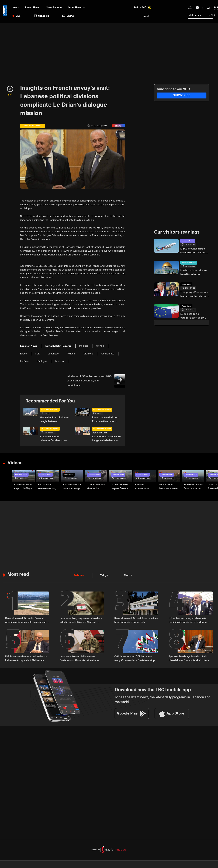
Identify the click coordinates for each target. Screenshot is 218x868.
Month (127, 575)
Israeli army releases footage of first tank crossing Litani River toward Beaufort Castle (48, 487)
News (16, 8)
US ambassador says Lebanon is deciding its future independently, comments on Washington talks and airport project (189, 620)
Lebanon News (188, 241)
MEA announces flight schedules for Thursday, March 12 (194, 251)
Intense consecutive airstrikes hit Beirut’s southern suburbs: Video (145, 487)
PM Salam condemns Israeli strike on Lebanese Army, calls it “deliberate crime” (26, 658)
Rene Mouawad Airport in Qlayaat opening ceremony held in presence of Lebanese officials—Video (24, 487)
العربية (146, 16)
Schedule (41, 16)
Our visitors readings (177, 232)
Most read (18, 574)
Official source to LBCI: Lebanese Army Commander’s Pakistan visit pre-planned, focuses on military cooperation (136, 658)
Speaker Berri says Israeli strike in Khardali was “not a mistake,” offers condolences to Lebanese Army (189, 658)
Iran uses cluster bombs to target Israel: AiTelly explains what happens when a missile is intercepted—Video (72, 487)
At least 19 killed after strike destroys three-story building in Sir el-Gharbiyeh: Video (96, 487)
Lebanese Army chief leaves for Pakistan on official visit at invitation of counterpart (81, 658)
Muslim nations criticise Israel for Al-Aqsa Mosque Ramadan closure (193, 273)
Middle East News (189, 262)
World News (186, 284)
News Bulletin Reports (50, 410)
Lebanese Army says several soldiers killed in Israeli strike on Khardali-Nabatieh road (81, 620)
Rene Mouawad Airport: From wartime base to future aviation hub (106, 420)
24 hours (79, 575)
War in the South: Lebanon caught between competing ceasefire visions (54, 420)
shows (68, 16)
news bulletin (54, 8)
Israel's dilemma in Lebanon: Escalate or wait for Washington (54, 439)
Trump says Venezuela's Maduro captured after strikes (194, 294)
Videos (15, 463)
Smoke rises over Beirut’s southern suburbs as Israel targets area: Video (193, 487)
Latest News (32, 8)
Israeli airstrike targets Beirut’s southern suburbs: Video (120, 487)
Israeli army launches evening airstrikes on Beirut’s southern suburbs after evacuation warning (169, 487)
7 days (103, 575)
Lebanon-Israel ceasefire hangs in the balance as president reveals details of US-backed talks (106, 439)
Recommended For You (50, 401)
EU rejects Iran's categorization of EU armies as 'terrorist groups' (192, 316)
